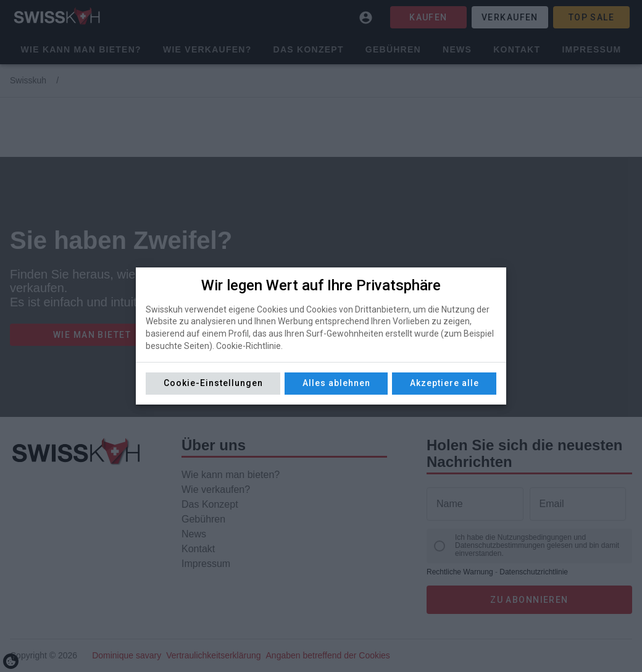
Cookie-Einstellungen (213, 383)
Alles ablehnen (336, 383)
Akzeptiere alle (444, 383)
